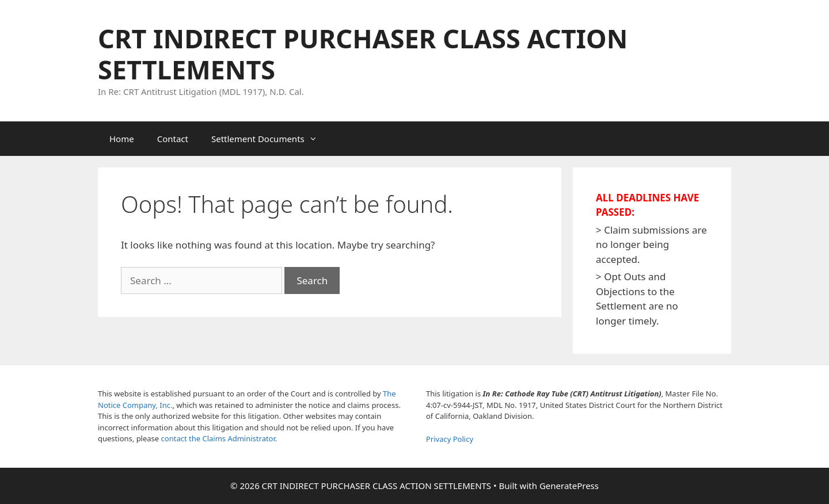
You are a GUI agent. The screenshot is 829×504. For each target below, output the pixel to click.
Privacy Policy (450, 439)
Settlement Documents (270, 139)
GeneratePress (569, 486)
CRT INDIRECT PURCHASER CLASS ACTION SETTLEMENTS (363, 54)
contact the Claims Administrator (218, 438)
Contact (173, 139)
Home (122, 139)
